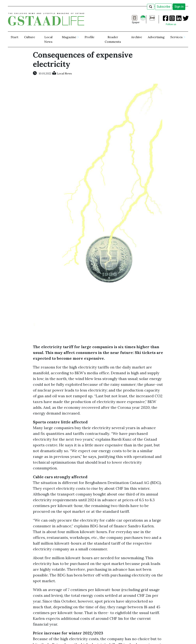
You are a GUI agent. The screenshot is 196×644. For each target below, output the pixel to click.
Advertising (156, 37)
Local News (48, 39)
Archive (137, 37)
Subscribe (164, 7)
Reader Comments (113, 39)
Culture (30, 37)
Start (15, 37)
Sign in (179, 7)
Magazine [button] (69, 37)
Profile (89, 37)
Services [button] (176, 37)
